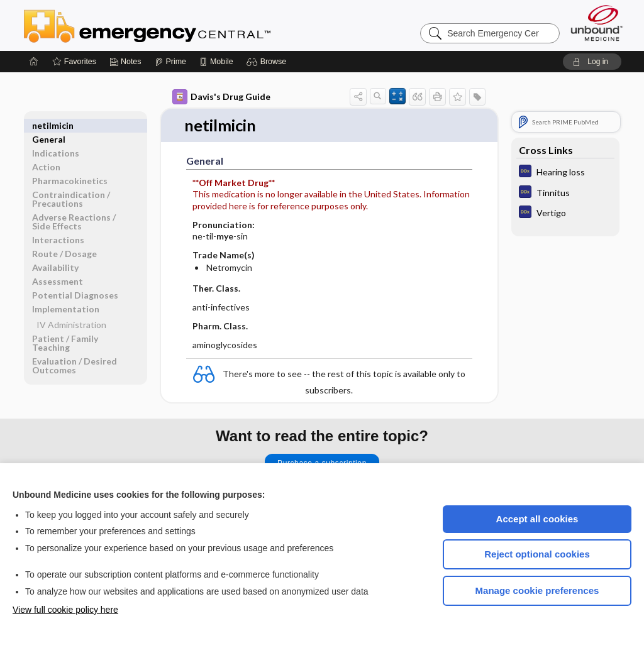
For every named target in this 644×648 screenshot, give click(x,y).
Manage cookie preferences (537, 590)
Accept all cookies (537, 519)
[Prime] (170, 62)
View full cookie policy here (65, 610)
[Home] (34, 62)
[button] (268, 62)
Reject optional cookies (537, 554)
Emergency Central (180, 25)
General (49, 125)
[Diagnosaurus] (565, 173)
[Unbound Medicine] (597, 23)
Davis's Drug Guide (221, 97)
